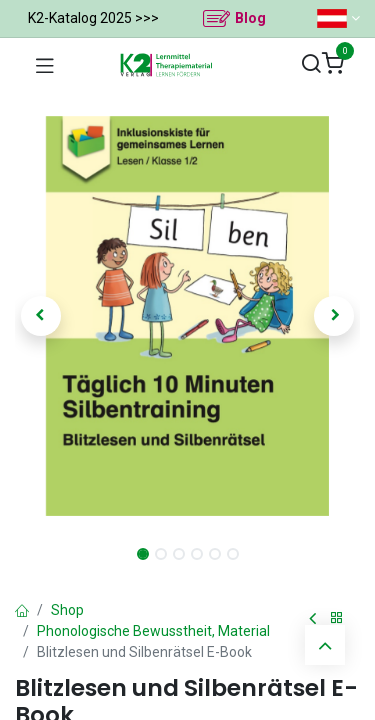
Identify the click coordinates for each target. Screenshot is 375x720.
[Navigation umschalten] (45, 65)
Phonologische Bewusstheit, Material (153, 631)
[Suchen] (311, 64)
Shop (67, 610)
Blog (250, 18)
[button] (41, 316)
